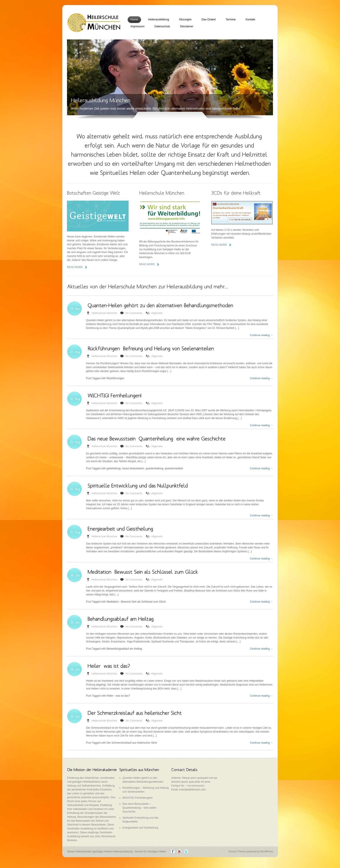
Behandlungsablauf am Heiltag (124, 649)
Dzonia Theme (237, 852)
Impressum (137, 26)
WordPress (267, 852)
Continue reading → (261, 335)
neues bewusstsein (133, 468)
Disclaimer (187, 26)
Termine (230, 19)
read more (75, 267)
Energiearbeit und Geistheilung (140, 828)
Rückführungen (115, 378)
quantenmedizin (174, 468)
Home (134, 19)
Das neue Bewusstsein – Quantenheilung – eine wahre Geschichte (140, 808)
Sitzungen (185, 19)
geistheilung (114, 468)
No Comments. (134, 313)
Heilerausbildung (159, 19)
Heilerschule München (104, 313)
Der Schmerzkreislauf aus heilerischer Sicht (132, 743)
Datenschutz (162, 26)
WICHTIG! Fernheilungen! (138, 798)
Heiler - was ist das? (118, 696)
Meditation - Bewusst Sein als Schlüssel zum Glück (136, 602)
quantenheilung (154, 468)
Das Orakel (208, 19)
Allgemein (157, 313)
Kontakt (250, 19)
